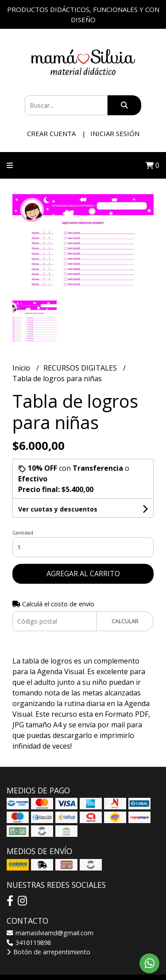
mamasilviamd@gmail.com (50, 933)
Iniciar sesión (115, 133)
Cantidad (23, 533)
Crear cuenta (51, 133)
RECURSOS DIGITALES (81, 368)
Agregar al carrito (83, 574)
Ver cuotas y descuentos (58, 509)
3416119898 (29, 943)
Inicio (22, 368)
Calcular (125, 621)
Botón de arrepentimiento (48, 952)
